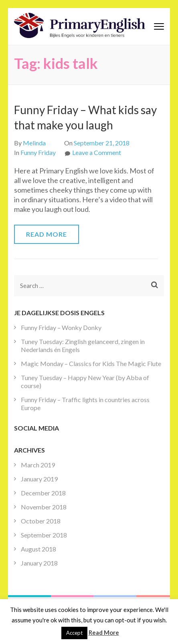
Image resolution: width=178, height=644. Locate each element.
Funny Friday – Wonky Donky (61, 327)
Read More (47, 234)
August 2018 (38, 549)
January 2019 (39, 479)
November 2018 (44, 507)
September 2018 (44, 535)
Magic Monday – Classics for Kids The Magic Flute (91, 363)
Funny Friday (38, 152)
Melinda (34, 143)
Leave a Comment (97, 152)
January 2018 (39, 563)
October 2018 (41, 521)
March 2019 (38, 465)
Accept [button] (74, 633)
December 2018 (43, 493)
